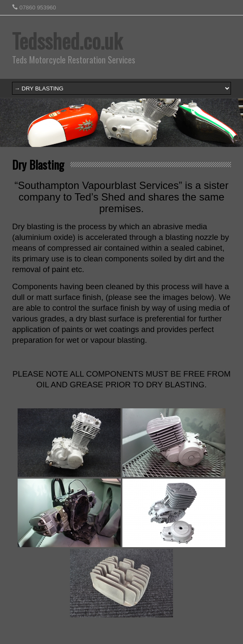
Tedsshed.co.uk (67, 40)
